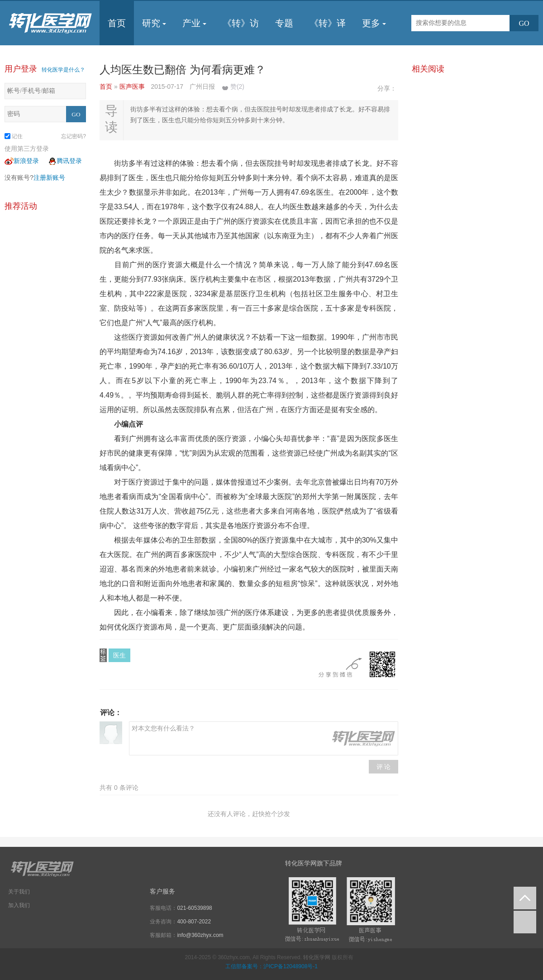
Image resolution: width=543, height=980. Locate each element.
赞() (237, 86)
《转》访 (241, 23)
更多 (374, 23)
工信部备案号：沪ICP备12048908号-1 (271, 966)
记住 (14, 136)
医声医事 (133, 86)
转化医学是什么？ (63, 70)
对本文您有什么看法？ (264, 738)
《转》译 (328, 23)
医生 (119, 655)
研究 (154, 23)
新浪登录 (22, 161)
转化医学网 (317, 957)
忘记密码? (74, 136)
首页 (117, 23)
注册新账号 (49, 178)
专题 (284, 23)
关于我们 (19, 892)
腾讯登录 (65, 161)
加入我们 (19, 905)
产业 (194, 23)
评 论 (384, 767)
